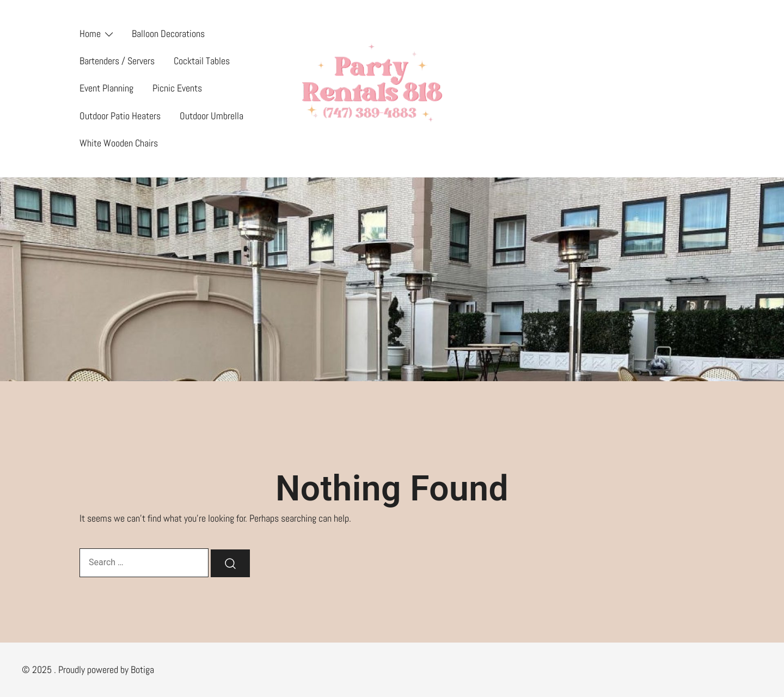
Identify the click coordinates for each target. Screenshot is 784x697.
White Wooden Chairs (119, 143)
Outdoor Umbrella (212, 116)
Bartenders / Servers (117, 61)
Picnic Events (177, 88)
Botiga (142, 670)
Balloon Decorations (168, 33)
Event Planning (106, 88)
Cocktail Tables (202, 61)
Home (90, 33)
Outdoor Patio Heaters (120, 116)
